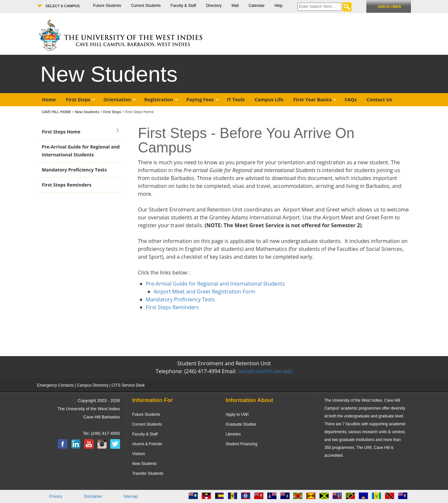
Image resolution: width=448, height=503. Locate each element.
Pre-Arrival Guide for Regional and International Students (81, 151)
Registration (161, 100)
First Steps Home (61, 132)
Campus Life (269, 100)
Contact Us (379, 100)
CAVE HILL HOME (57, 112)
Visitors (139, 454)
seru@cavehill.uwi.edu (265, 371)
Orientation (120, 100)
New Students (87, 112)
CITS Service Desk (128, 385)
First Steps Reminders (67, 185)
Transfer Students (148, 473)
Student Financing (242, 444)
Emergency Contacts (55, 385)
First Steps (81, 100)
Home (49, 100)
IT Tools (236, 100)
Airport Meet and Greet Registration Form (205, 292)
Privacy (56, 496)
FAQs (351, 100)
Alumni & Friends (147, 444)
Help (279, 6)
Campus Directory (92, 385)
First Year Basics (315, 100)
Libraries (233, 434)
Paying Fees (203, 100)
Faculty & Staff (183, 6)
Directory (214, 6)
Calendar (257, 6)
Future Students (107, 6)
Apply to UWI (237, 414)
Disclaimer (93, 496)
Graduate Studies (241, 424)
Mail (235, 6)
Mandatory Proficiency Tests (74, 170)
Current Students (146, 6)
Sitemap (131, 496)
